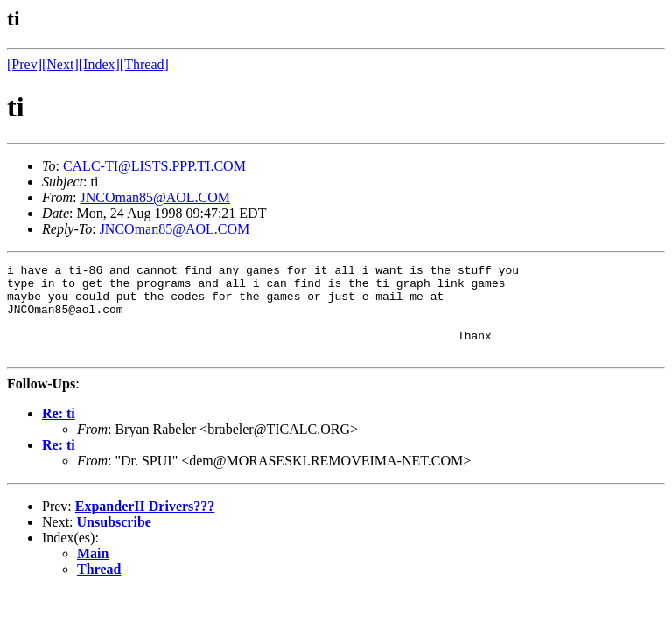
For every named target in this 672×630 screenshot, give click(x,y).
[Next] (60, 64)
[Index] (99, 64)
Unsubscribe (114, 540)
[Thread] (144, 64)
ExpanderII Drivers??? (145, 525)
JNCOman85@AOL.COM (155, 197)
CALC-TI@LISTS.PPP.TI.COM (154, 166)
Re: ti (59, 432)
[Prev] (24, 64)
